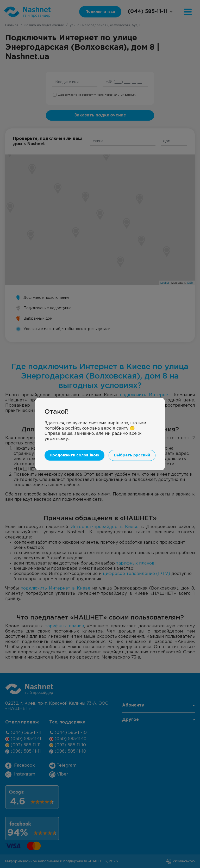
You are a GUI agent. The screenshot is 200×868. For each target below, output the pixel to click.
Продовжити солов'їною (74, 455)
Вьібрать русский (132, 455)
